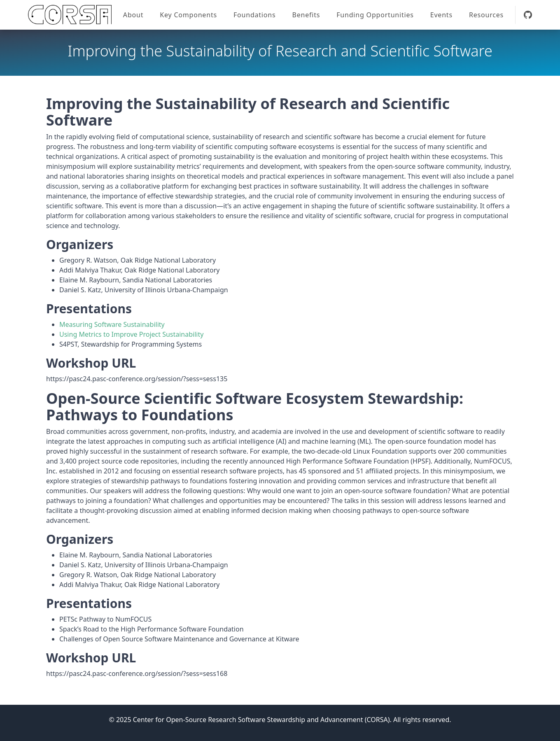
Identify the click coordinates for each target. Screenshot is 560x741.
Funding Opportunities (375, 15)
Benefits (306, 15)
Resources (486, 15)
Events (441, 15)
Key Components (188, 15)
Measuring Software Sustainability (112, 324)
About (133, 15)
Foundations (255, 15)
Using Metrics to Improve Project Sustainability (131, 334)
